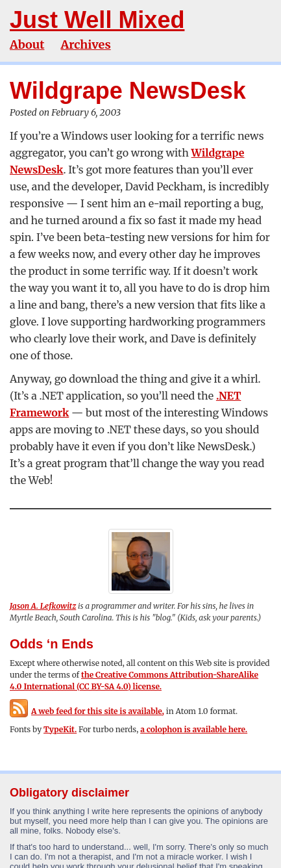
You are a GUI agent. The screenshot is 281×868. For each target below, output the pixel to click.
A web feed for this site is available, (87, 711)
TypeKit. (60, 729)
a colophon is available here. (194, 729)
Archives (85, 45)
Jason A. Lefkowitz (43, 606)
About (27, 45)
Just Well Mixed (97, 20)
